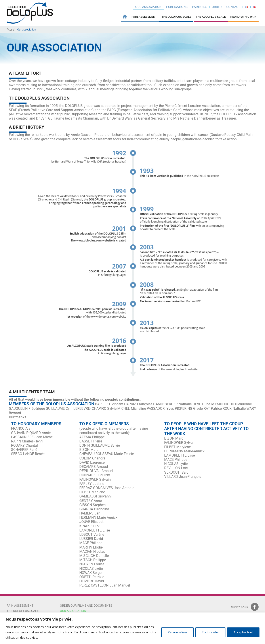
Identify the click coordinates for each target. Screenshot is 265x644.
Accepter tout (243, 632)
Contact (233, 7)
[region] (132, 628)
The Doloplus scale (23, 611)
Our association (148, 7)
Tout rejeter (210, 632)
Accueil (11, 30)
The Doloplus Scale (176, 17)
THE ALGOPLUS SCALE (211, 17)
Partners (200, 7)
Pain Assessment (144, 17)
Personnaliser (177, 632)
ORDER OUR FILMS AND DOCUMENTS (86, 606)
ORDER (217, 7)
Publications (177, 7)
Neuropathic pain (243, 17)
